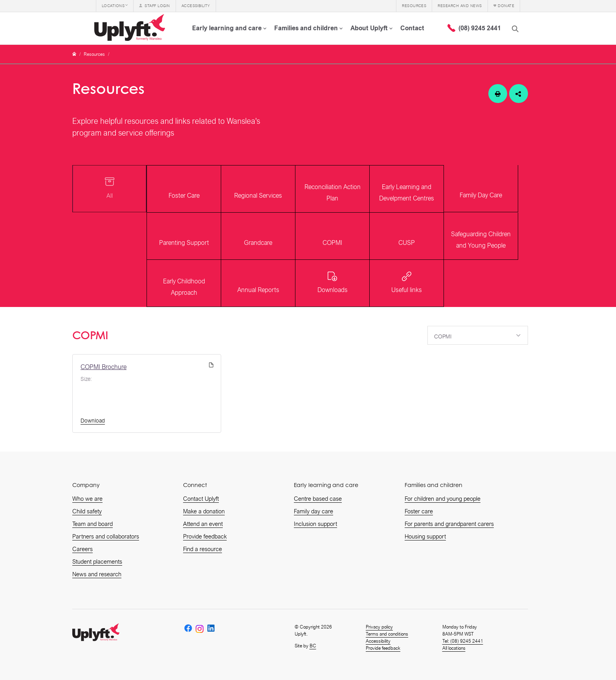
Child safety (87, 511)
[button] (115, 6)
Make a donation (204, 511)
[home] (131, 28)
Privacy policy (379, 627)
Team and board (93, 524)
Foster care (419, 511)
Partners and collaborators (106, 537)
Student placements (97, 562)
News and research (97, 574)
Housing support (425, 537)
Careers (82, 549)
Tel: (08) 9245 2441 (463, 641)
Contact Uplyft (201, 499)
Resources (94, 54)
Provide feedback (205, 537)
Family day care (313, 511)
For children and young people (443, 499)
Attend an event (203, 524)
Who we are (87, 499)
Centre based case (318, 499)
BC (313, 646)
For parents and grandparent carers (449, 524)
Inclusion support (315, 524)
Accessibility (378, 641)
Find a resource (203, 549)
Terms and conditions (387, 634)
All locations (454, 648)
